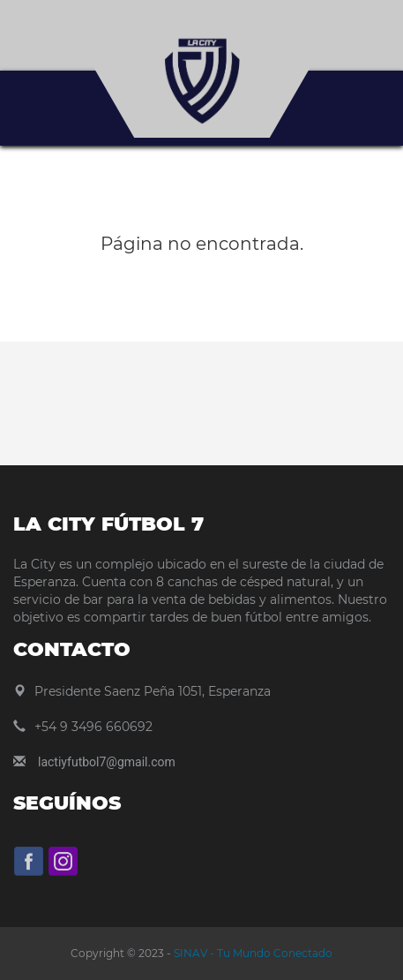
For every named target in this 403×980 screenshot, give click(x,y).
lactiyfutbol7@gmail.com (107, 762)
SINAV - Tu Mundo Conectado (252, 953)
